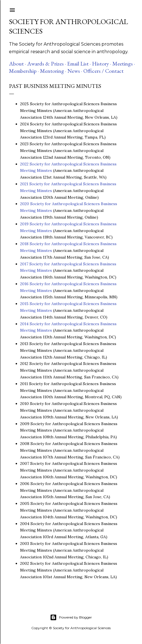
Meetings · (124, 64)
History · (102, 64)
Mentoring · (53, 71)
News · (75, 71)
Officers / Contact (103, 71)
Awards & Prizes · (47, 64)
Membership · (24, 71)
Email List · (79, 64)
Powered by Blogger (71, 617)
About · (17, 64)
